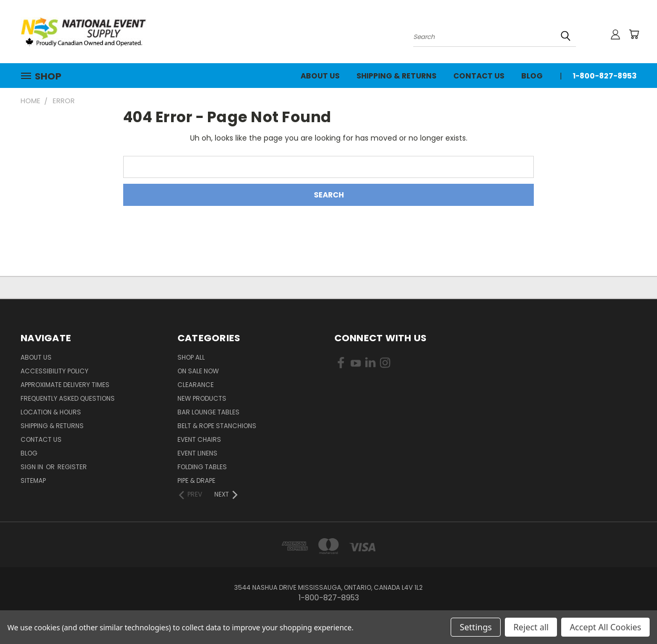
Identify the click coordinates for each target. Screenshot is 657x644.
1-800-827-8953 (605, 76)
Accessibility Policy (54, 371)
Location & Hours (51, 412)
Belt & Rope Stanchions (217, 426)
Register (72, 467)
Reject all (531, 627)
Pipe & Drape (196, 480)
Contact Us (479, 76)
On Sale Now (198, 371)
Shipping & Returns (396, 76)
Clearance (196, 385)
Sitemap (33, 480)
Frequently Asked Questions (68, 398)
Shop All (191, 357)
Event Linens (197, 453)
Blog (532, 76)
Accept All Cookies (605, 627)
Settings (476, 627)
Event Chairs (199, 439)
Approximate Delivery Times (65, 385)
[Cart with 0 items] (634, 34)
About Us (320, 76)
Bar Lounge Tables (208, 412)
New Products (202, 398)
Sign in (33, 467)
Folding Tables (202, 467)
